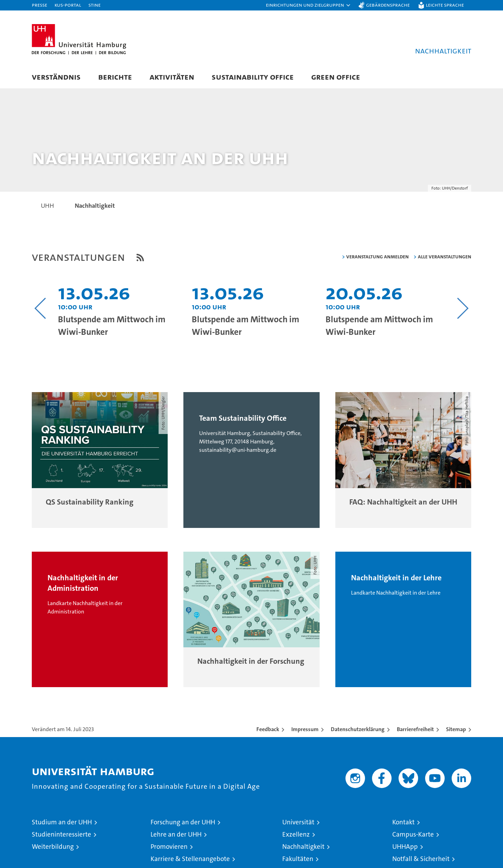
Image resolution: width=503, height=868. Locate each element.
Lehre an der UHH (176, 835)
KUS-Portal (68, 5)
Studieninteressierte (61, 835)
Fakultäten (298, 859)
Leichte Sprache (445, 5)
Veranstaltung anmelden (377, 257)
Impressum (305, 730)
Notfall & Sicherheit (421, 859)
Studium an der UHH (62, 823)
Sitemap (456, 730)
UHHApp (405, 847)
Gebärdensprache (388, 5)
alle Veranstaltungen (444, 257)
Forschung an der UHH (183, 823)
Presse (39, 5)
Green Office (336, 77)
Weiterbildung (53, 847)
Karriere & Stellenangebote (190, 859)
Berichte (115, 77)
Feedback (268, 730)
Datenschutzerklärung (358, 730)
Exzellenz (296, 835)
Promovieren (169, 847)
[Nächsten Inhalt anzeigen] (463, 309)
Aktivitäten (172, 77)
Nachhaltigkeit (303, 847)
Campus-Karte (413, 835)
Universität (298, 823)
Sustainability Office (253, 77)
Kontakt (403, 823)
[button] (308, 5)
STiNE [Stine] (94, 5)
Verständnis (56, 77)
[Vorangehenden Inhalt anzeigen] (40, 309)
